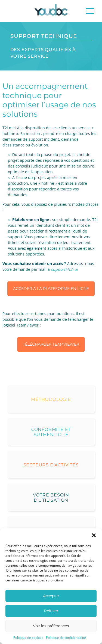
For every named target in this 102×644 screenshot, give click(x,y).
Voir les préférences (51, 626)
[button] (94, 535)
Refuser (51, 611)
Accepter (51, 596)
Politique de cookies (28, 638)
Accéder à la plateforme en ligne (51, 289)
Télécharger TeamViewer (51, 344)
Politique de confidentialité (66, 638)
